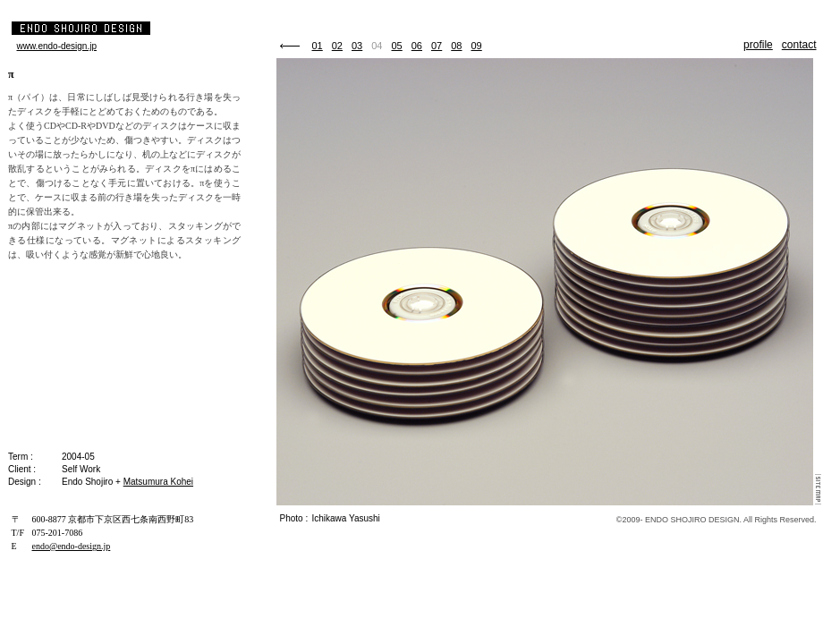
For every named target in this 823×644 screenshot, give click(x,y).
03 (357, 46)
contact (799, 45)
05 (397, 46)
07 (437, 46)
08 (456, 46)
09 (477, 46)
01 (318, 46)
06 (417, 46)
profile (758, 45)
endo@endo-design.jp (72, 546)
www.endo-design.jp (57, 46)
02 (337, 46)
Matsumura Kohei (158, 482)
